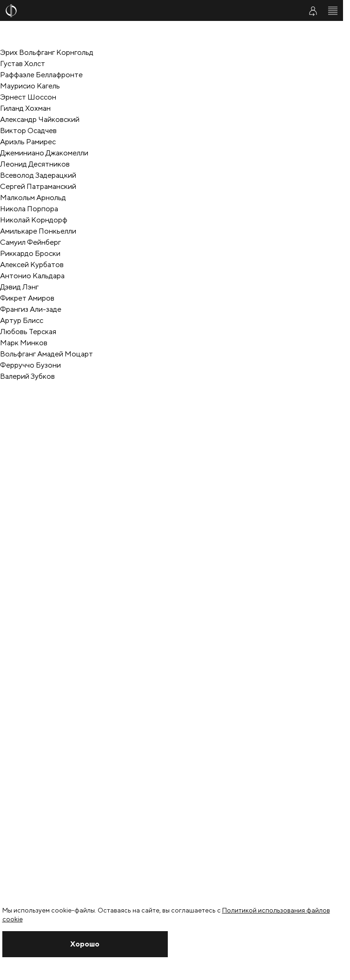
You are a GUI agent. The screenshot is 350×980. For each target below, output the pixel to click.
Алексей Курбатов (32, 265)
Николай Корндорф (34, 220)
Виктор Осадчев (28, 131)
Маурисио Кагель (30, 86)
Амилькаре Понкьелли (38, 231)
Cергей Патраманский (38, 186)
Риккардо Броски (30, 253)
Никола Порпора (29, 209)
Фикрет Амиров (27, 298)
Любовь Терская (28, 332)
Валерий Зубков (27, 376)
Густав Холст (23, 64)
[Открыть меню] (333, 11)
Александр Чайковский (40, 119)
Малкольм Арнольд (33, 198)
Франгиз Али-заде (31, 309)
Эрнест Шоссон (28, 97)
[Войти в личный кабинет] (313, 11)
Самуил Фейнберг (30, 242)
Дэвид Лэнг (19, 287)
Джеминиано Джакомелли (44, 153)
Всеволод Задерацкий (38, 175)
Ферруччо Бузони (30, 365)
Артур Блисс (22, 320)
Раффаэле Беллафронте (41, 75)
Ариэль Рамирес (28, 142)
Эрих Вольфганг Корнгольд (47, 52)
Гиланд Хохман (25, 108)
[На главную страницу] (148, 11)
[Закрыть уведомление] (85, 944)
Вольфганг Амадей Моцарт (46, 354)
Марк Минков (24, 343)
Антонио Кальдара (32, 276)
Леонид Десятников (35, 164)
